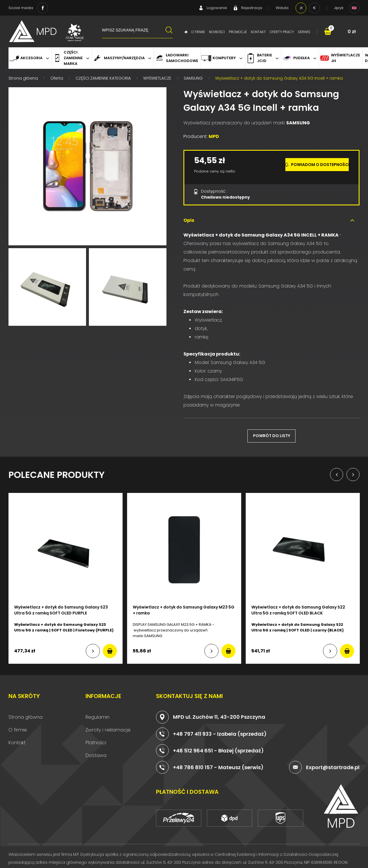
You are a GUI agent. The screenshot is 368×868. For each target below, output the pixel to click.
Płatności (96, 739)
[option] (87, 163)
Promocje (238, 32)
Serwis (304, 32)
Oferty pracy (282, 32)
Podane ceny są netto (215, 168)
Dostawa (96, 752)
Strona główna (25, 714)
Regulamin (98, 714)
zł (301, 8)
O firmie (198, 32)
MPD (214, 133)
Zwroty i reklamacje (108, 727)
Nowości (217, 32)
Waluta (282, 8)
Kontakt (258, 32)
